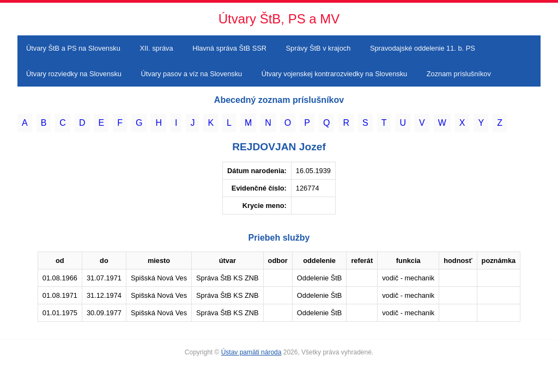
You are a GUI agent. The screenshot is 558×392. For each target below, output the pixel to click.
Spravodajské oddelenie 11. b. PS (423, 48)
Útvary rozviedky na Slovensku (74, 74)
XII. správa (156, 48)
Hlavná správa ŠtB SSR (229, 48)
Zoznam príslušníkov (459, 74)
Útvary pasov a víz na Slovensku (192, 74)
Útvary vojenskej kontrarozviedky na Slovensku (334, 74)
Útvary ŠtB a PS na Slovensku (73, 48)
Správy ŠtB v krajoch (319, 48)
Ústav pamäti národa (251, 352)
